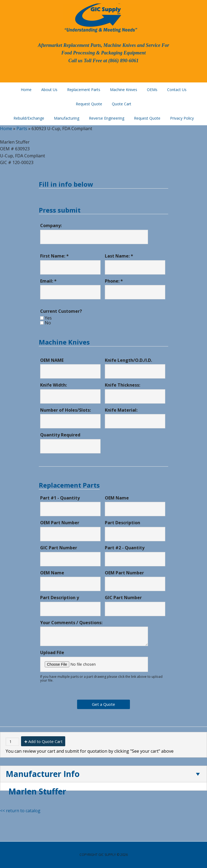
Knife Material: (121, 410)
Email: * (48, 281)
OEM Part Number (60, 523)
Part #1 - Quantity (60, 498)
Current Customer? (61, 311)
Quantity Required (60, 435)
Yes (48, 318)
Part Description (123, 523)
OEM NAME (52, 360)
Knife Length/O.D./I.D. (128, 360)
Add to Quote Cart (45, 741)
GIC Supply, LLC (100, 18)
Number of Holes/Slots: (65, 410)
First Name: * (54, 256)
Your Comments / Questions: (71, 623)
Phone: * (114, 281)
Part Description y (60, 598)
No (48, 323)
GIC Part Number (59, 548)
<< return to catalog (20, 811)
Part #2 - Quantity (125, 548)
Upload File (52, 652)
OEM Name (117, 498)
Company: (51, 225)
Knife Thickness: (123, 385)
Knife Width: (54, 385)
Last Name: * (119, 256)
